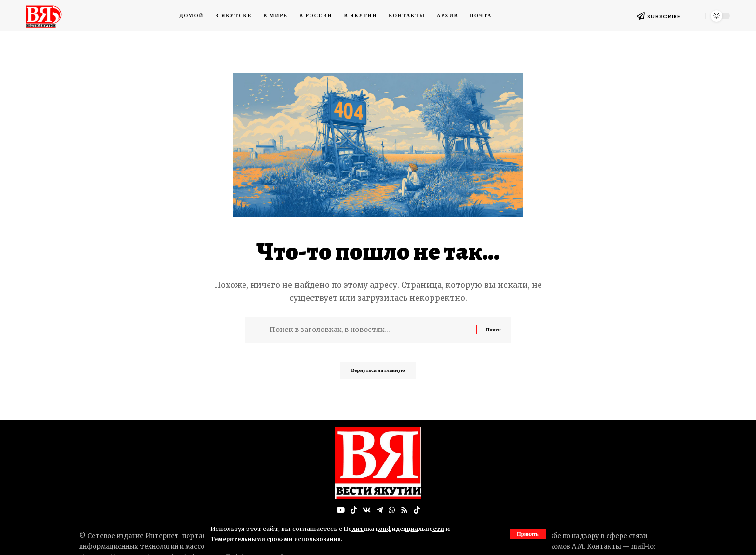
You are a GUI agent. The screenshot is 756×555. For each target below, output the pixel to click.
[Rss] (405, 510)
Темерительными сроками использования (281, 539)
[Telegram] (379, 510)
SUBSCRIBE (664, 16)
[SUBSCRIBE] (641, 16)
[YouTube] (339, 510)
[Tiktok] (418, 510)
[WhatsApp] (392, 510)
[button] (527, 534)
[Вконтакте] (366, 510)
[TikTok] (352, 510)
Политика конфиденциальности (398, 529)
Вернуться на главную (378, 373)
